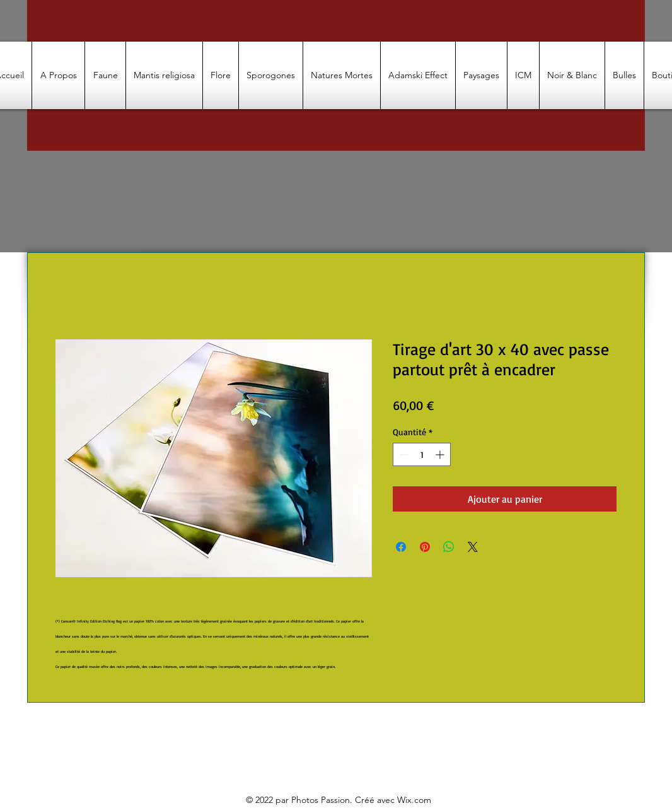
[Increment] (441, 454)
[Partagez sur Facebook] (401, 547)
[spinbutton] (422, 454)
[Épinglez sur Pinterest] (425, 547)
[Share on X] (473, 547)
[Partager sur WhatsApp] (449, 547)
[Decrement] (403, 454)
